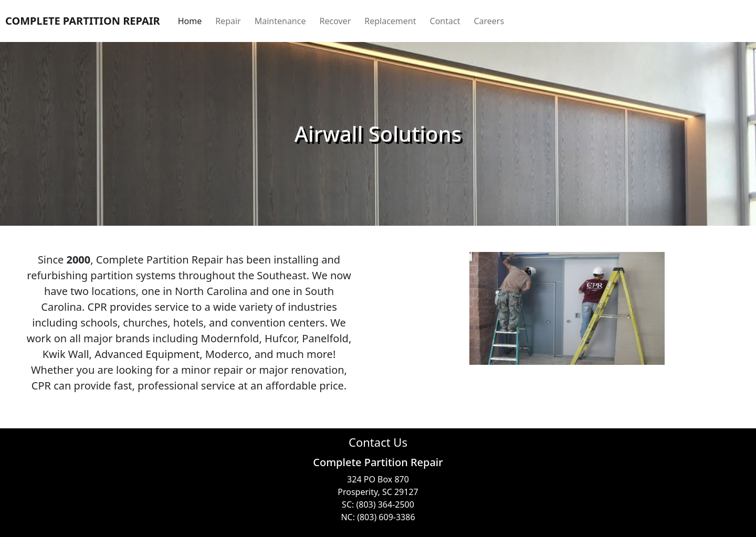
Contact (445, 21)
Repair (228, 21)
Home (190, 21)
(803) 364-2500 (385, 504)
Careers (489, 21)
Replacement (390, 21)
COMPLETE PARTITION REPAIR (83, 21)
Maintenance (280, 21)
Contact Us (378, 442)
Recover (335, 21)
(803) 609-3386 (386, 517)
